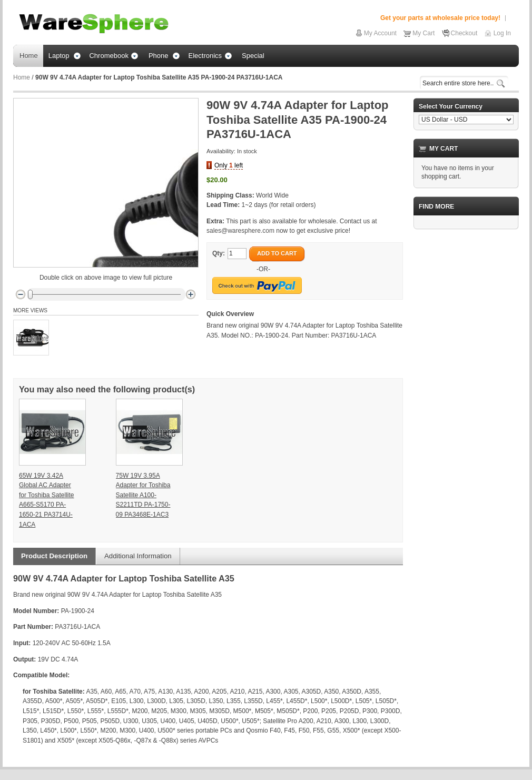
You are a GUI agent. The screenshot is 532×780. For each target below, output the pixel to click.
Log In (502, 33)
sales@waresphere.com (240, 231)
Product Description (54, 556)
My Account (380, 33)
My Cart (423, 33)
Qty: (219, 253)
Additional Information (138, 556)
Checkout (464, 33)
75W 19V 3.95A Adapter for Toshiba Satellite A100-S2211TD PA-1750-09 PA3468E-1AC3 (143, 495)
